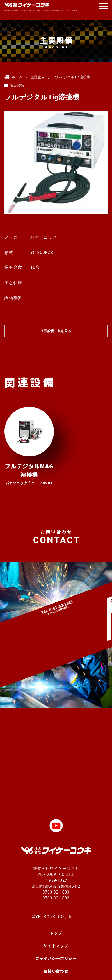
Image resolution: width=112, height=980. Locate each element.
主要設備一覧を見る (56, 331)
